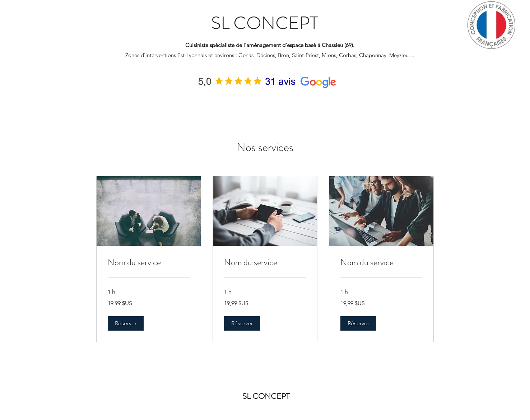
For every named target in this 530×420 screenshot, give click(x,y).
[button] (126, 323)
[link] (149, 263)
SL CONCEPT (265, 23)
